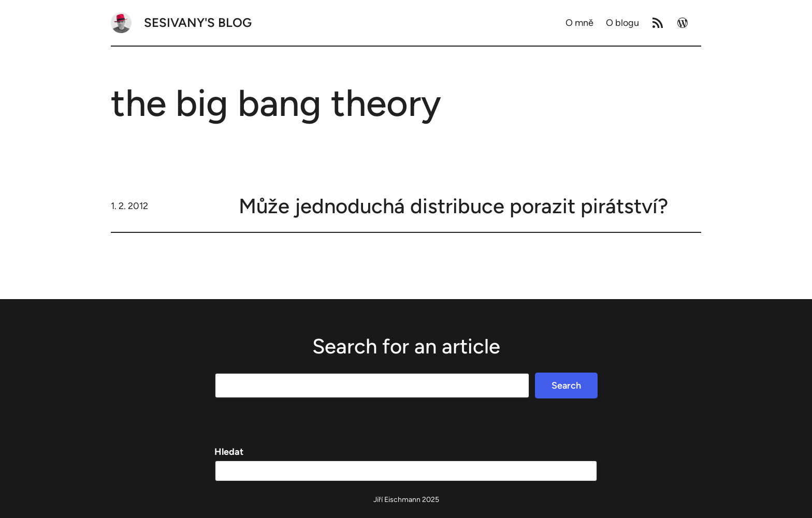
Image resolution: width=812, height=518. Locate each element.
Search (566, 386)
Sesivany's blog (198, 23)
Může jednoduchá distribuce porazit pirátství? (453, 206)
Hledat (229, 452)
